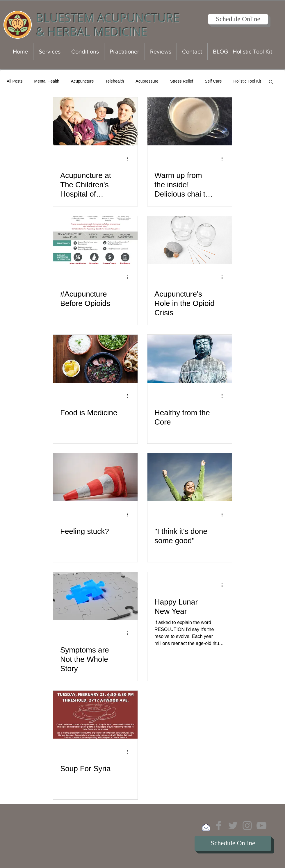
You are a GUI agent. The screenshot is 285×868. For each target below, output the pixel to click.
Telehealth (115, 81)
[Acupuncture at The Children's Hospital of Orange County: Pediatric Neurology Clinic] (95, 121)
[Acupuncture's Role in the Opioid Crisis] (190, 240)
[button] (271, 82)
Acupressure (147, 81)
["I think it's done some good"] (190, 477)
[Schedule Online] (238, 19)
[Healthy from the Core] (190, 359)
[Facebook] (219, 826)
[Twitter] (233, 826)
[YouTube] (261, 826)
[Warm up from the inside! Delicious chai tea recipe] (190, 121)
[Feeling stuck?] (95, 477)
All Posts (15, 81)
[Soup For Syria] (95, 715)
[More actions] (130, 158)
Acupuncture (82, 81)
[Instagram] (247, 826)
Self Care (213, 81)
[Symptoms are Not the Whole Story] (95, 596)
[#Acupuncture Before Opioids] (95, 240)
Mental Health (47, 81)
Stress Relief (182, 81)
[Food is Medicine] (95, 359)
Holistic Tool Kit (247, 81)
